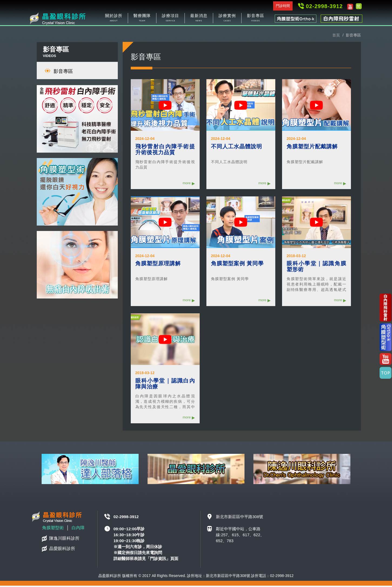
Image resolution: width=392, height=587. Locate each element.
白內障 (78, 529)
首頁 (336, 36)
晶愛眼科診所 (62, 550)
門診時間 (283, 6)
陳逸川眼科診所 (64, 540)
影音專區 (63, 73)
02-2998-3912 (324, 6)
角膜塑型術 (53, 529)
